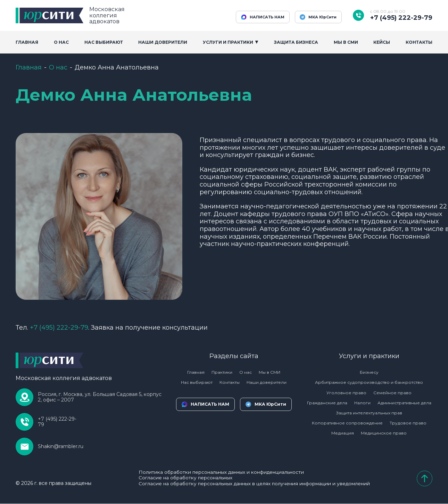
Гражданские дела (327, 403)
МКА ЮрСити (316, 17)
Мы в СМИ (269, 372)
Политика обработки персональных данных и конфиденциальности (221, 472)
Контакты (419, 42)
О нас (58, 67)
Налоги (362, 403)
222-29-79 (59, 328)
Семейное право (392, 393)
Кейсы (382, 42)
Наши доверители (163, 42)
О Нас (61, 42)
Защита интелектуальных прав (369, 413)
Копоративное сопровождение (347, 423)
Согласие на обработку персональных (184, 478)
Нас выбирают (104, 42)
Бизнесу (369, 372)
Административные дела (404, 403)
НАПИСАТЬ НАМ (255, 17)
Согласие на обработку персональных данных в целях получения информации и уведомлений (254, 484)
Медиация (343, 433)
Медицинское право (384, 433)
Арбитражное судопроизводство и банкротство (369, 382)
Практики (222, 372)
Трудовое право (408, 423)
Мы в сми (346, 42)
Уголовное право (346, 393)
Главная (27, 42)
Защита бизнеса (296, 42)
